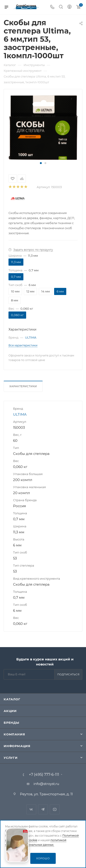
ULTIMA (31, 337)
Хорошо (43, 858)
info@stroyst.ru (46, 784)
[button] (41, 163)
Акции (10, 711)
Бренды (11, 723)
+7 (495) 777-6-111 (44, 775)
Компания (14, 734)
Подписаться (68, 674)
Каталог (12, 699)
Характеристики (23, 386)
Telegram (43, 809)
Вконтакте (31, 809)
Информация (17, 746)
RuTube (55, 809)
